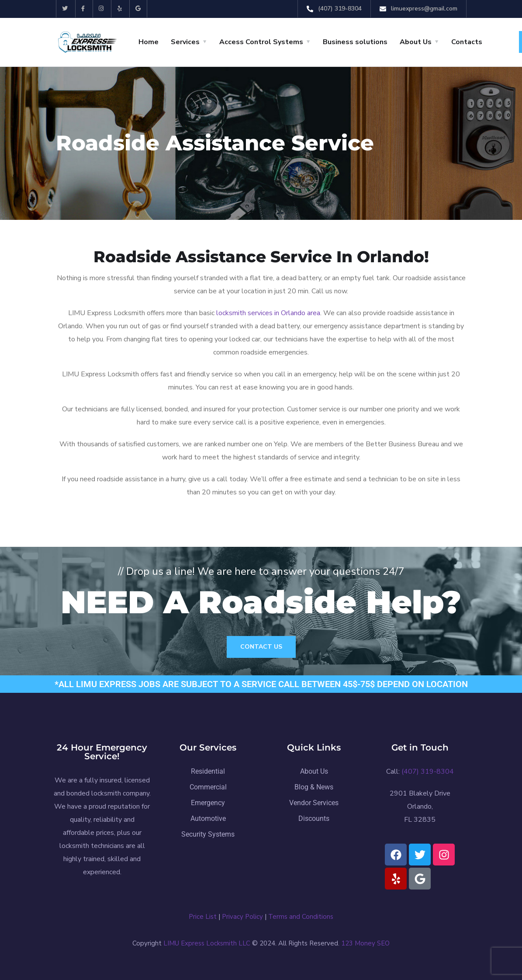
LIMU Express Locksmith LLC (207, 943)
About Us (416, 42)
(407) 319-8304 (340, 9)
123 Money (358, 943)
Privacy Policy (242, 917)
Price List (203, 917)
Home (149, 42)
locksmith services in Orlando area (268, 313)
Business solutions (355, 42)
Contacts (467, 42)
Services (185, 42)
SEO (383, 943)
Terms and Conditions (301, 917)
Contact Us (261, 647)
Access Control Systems (261, 42)
